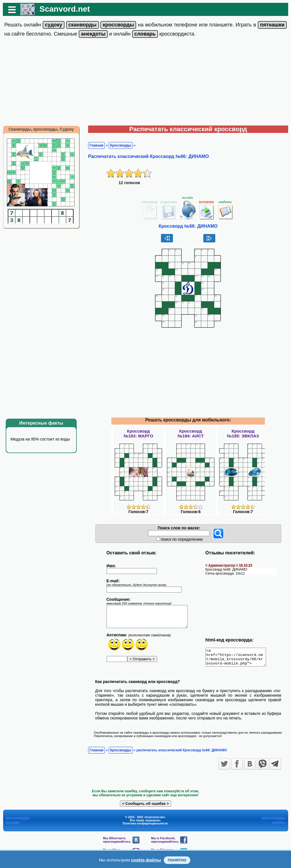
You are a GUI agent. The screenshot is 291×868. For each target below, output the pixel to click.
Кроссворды (121, 145)
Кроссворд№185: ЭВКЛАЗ (243, 433)
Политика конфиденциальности (145, 827)
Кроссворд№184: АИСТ (191, 433)
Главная (96, 145)
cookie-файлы (146, 860)
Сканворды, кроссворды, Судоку (41, 129)
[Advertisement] (145, 83)
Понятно (177, 860)
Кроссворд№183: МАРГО (138, 433)
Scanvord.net (65, 9)
